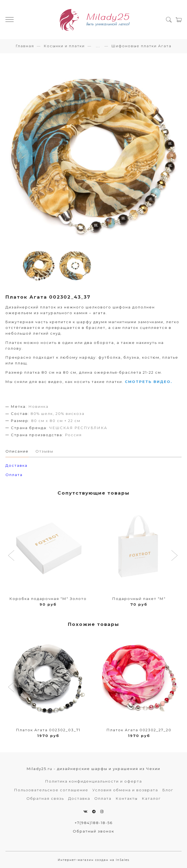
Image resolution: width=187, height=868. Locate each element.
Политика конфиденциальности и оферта (93, 781)
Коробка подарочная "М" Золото (48, 599)
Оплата (14, 475)
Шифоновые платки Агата (141, 46)
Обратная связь (45, 798)
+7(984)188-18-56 (94, 823)
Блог (168, 790)
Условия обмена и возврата (125, 790)
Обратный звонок (93, 831)
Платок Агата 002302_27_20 (139, 730)
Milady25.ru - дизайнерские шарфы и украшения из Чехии (93, 769)
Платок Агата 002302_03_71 (48, 730)
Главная (25, 46)
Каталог (151, 798)
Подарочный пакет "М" (139, 599)
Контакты (127, 798)
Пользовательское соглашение (51, 790)
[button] (12, 556)
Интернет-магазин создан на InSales (94, 860)
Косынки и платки (64, 46)
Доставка (79, 798)
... (98, 46)
